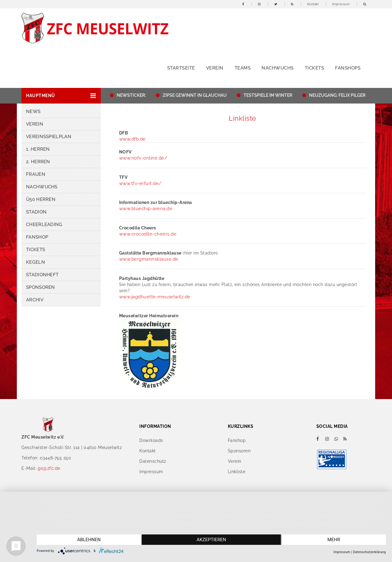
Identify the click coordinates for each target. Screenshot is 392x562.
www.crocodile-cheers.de (148, 234)
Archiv (35, 300)
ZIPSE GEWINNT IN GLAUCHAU (196, 95)
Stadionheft (42, 275)
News (33, 111)
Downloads (151, 440)
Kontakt (313, 4)
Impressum (341, 4)
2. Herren (38, 162)
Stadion (36, 212)
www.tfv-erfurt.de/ (140, 183)
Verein (215, 68)
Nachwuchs (278, 68)
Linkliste (237, 472)
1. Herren (38, 149)
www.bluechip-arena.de (146, 209)
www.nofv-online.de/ (143, 158)
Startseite (181, 68)
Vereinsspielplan (49, 137)
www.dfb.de (132, 139)
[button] (61, 96)
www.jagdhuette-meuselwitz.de (155, 297)
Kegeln (36, 262)
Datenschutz (153, 461)
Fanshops (348, 68)
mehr (334, 540)
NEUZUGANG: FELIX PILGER (339, 95)
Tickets (315, 68)
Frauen (36, 174)
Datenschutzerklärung (369, 552)
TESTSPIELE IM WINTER (270, 95)
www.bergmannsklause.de (149, 259)
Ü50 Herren (41, 199)
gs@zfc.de (49, 468)
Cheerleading (44, 224)
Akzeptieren (211, 540)
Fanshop (37, 237)
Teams (243, 68)
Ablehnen (89, 540)
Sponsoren (41, 287)
